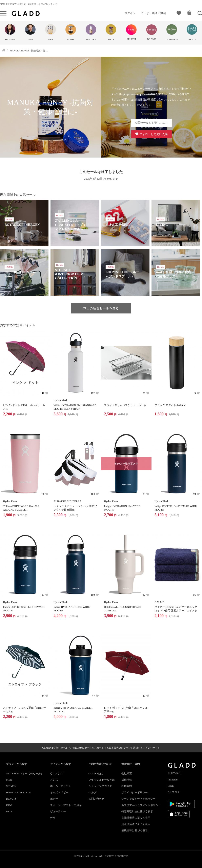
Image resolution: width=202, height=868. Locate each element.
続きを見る (144, 105)
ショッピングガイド (100, 786)
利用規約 (127, 786)
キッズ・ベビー (59, 792)
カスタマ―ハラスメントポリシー (141, 805)
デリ (53, 818)
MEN (9, 780)
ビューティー (58, 811)
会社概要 (127, 773)
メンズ (54, 780)
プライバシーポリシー (135, 792)
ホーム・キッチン (61, 786)
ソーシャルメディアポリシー (138, 799)
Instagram (173, 780)
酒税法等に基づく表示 (135, 830)
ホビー (54, 799)
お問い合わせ (96, 799)
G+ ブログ (174, 792)
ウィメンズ (57, 773)
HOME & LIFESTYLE (18, 792)
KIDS (9, 805)
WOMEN (11, 786)
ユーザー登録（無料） (154, 13)
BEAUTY (11, 799)
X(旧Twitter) (175, 773)
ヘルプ (92, 792)
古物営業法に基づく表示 (136, 818)
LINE (171, 786)
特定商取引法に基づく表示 (137, 811)
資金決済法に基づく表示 (136, 824)
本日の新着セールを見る (101, 308)
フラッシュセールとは (102, 780)
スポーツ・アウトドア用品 (66, 805)
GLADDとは (96, 773)
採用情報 (127, 780)
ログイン (130, 13)
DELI (9, 811)
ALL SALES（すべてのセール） (25, 773)
